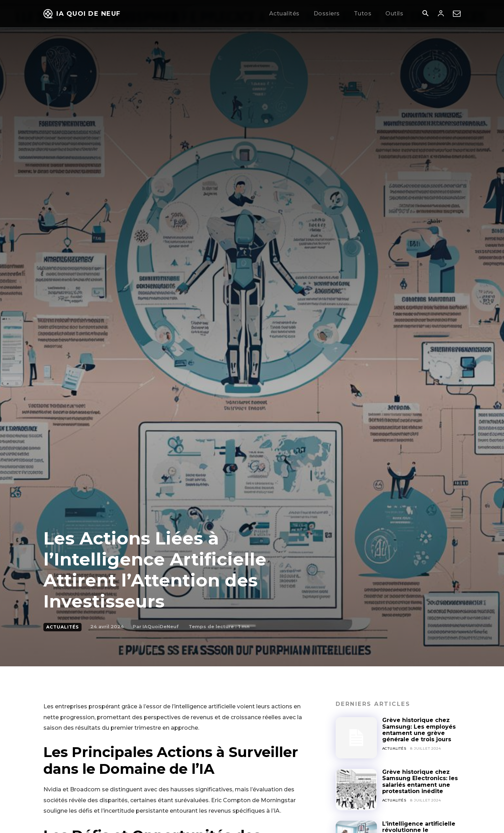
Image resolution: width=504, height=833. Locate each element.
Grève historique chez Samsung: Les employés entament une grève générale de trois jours (419, 730)
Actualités (62, 627)
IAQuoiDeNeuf (161, 626)
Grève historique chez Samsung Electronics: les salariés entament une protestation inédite (420, 782)
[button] (425, 14)
